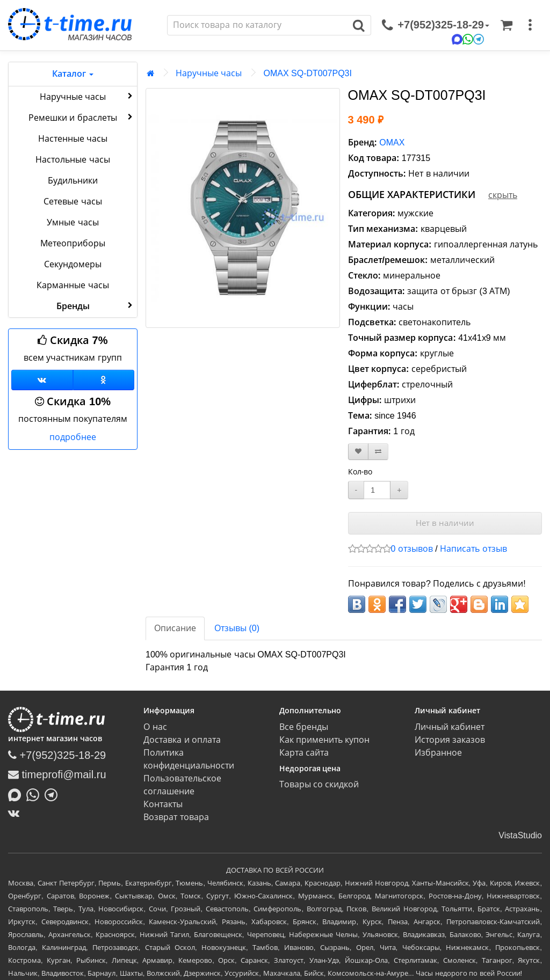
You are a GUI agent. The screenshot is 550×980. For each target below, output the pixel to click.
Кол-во (360, 472)
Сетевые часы (73, 202)
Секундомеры (73, 264)
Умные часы (73, 222)
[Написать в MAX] (17, 794)
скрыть (503, 195)
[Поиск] (257, 25)
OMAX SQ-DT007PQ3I (307, 73)
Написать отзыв (473, 549)
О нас (155, 727)
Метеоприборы (73, 243)
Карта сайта (304, 753)
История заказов (450, 740)
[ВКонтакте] (16, 813)
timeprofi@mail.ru (57, 774)
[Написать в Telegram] (54, 794)
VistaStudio (520, 835)
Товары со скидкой (319, 784)
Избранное (438, 753)
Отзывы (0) (237, 628)
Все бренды (304, 727)
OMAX (392, 142)
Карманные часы (73, 285)
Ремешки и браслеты (82, 117)
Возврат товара (176, 817)
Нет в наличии (445, 523)
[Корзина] (506, 25)
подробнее (73, 437)
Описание (175, 628)
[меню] (530, 25)
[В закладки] (358, 452)
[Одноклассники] (104, 380)
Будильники (73, 181)
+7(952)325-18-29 (57, 755)
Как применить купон (325, 740)
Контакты (163, 804)
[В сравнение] (378, 452)
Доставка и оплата (182, 740)
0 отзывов (412, 549)
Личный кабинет (450, 727)
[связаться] (436, 25)
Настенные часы (73, 139)
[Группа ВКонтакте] (42, 380)
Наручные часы (87, 96)
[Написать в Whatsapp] (35, 794)
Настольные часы (73, 160)
